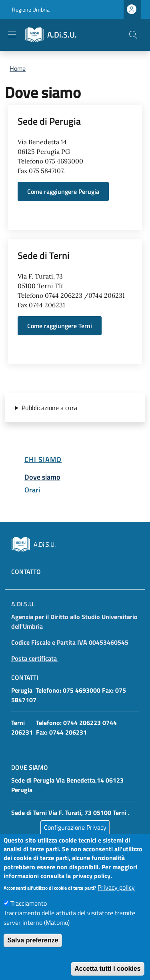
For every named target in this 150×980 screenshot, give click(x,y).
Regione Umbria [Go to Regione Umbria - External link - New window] (31, 9)
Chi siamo (43, 459)
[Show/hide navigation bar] (12, 34)
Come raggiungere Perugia (63, 191)
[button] (133, 35)
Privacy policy (116, 900)
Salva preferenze (33, 953)
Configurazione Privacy (75, 840)
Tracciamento (29, 916)
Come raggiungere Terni (60, 326)
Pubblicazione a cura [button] (49, 408)
